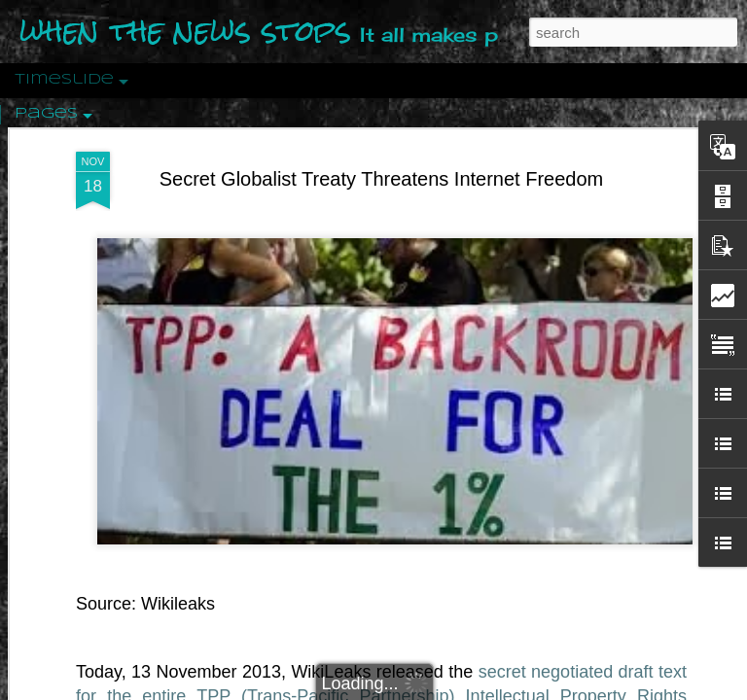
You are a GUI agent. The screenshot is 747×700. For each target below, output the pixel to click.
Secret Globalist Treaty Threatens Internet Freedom (382, 179)
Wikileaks (178, 604)
